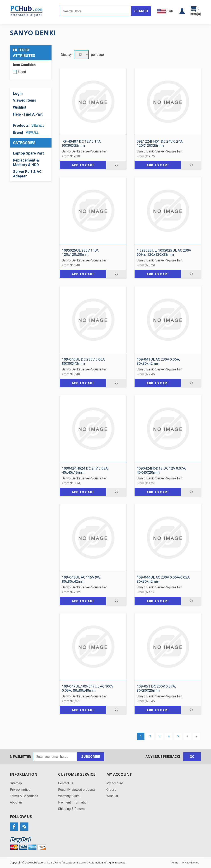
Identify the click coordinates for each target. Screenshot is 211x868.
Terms (175, 863)
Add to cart (83, 165)
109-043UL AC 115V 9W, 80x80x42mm (82, 579)
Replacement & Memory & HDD (26, 162)
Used (22, 72)
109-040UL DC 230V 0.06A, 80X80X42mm (84, 361)
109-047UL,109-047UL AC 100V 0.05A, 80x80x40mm (88, 688)
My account (115, 783)
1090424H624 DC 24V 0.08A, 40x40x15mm (85, 470)
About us (16, 802)
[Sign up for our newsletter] (55, 757)
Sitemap (16, 783)
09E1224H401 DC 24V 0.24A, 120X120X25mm (160, 143)
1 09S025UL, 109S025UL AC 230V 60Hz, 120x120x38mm (164, 252)
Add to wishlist (116, 165)
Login (18, 93)
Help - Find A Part (28, 114)
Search (141, 11)
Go (192, 757)
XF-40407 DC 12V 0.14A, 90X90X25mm (82, 143)
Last (196, 736)
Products (21, 125)
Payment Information (73, 802)
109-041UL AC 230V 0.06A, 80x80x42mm (158, 361)
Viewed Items (25, 100)
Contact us (66, 783)
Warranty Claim (69, 796)
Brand (18, 132)
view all (38, 126)
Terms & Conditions (24, 796)
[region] (31, 165)
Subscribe (91, 757)
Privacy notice (20, 790)
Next (187, 736)
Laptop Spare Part (28, 153)
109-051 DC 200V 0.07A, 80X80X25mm (156, 688)
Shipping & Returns (72, 809)
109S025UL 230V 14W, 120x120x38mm (80, 252)
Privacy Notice (191, 863)
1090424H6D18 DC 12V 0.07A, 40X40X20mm (161, 470)
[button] (182, 11)
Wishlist (20, 107)
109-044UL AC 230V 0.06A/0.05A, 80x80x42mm (164, 579)
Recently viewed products (77, 790)
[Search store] (96, 11)
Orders (111, 790)
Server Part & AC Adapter (27, 174)
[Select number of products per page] (81, 55)
